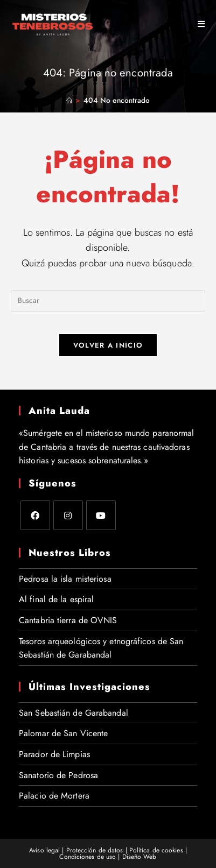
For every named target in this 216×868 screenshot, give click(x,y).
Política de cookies (156, 850)
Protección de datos (95, 850)
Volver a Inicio (108, 345)
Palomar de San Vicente (63, 733)
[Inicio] (69, 101)
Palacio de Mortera (54, 796)
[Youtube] (101, 515)
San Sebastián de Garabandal (74, 713)
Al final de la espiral (56, 599)
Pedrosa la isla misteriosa (65, 579)
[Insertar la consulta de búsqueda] (108, 301)
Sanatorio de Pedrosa (58, 775)
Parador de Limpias (54, 754)
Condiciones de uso (88, 857)
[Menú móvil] (197, 24)
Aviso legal (44, 850)
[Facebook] (35, 515)
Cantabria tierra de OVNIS (68, 620)
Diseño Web (140, 857)
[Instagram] (68, 515)
